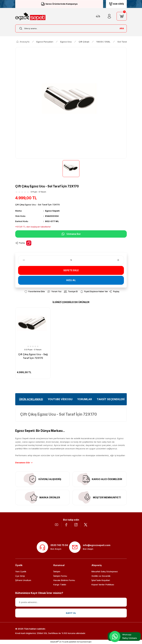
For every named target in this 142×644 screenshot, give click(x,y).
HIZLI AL (71, 280)
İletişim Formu (60, 576)
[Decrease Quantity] (22, 260)
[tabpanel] (33, 343)
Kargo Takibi (60, 585)
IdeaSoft (54, 642)
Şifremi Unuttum (23, 580)
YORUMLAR (85, 399)
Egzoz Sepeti (52, 211)
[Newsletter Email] (71, 602)
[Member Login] (109, 16)
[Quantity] (71, 260)
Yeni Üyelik (21, 571)
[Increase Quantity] (120, 260)
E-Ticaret (64, 642)
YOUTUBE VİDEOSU (60, 399)
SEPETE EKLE (71, 270)
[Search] (71, 28)
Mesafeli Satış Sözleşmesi (105, 571)
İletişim (57, 571)
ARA (122, 28)
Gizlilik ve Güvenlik (101, 576)
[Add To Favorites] (35, 292)
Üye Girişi (20, 576)
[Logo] (30, 16)
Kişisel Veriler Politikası (103, 585)
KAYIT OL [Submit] (71, 613)
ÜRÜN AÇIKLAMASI (31, 399)
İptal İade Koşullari (101, 580)
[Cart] (122, 16)
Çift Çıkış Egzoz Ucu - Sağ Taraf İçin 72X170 (33, 356)
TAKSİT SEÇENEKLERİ (111, 399)
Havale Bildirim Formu (64, 580)
